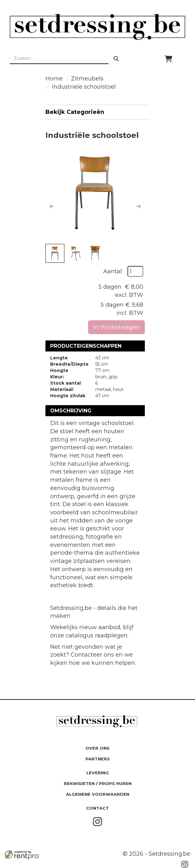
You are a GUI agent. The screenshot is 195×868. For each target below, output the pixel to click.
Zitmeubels (87, 79)
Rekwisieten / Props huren (98, 783)
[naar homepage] (98, 27)
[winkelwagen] (168, 59)
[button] (52, 206)
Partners (98, 759)
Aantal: (113, 271)
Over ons (98, 748)
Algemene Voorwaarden (98, 794)
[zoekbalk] (59, 59)
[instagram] (98, 825)
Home (54, 79)
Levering (98, 773)
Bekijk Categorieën (98, 112)
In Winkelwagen (116, 327)
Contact (98, 808)
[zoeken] (116, 59)
